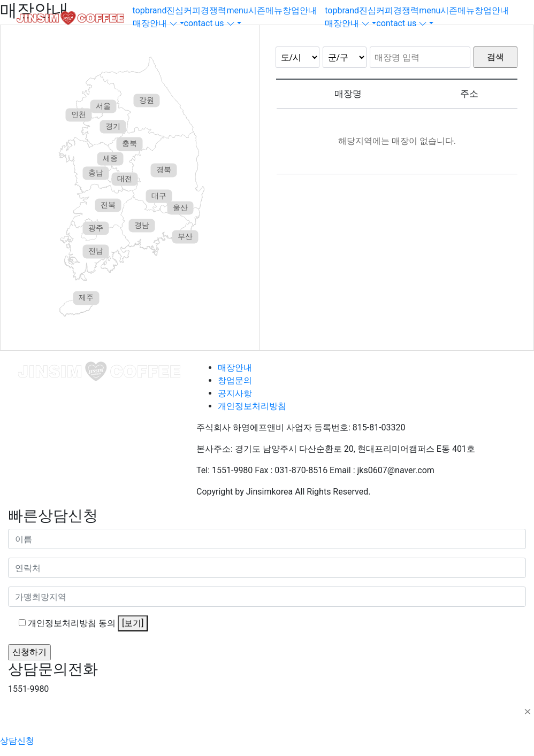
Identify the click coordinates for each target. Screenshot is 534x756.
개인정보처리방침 (252, 406)
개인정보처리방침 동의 (88, 623)
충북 (129, 144)
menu (237, 10)
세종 (110, 158)
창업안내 (300, 10)
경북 (164, 170)
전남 (96, 251)
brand (156, 10)
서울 (103, 106)
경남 (142, 225)
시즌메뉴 (265, 10)
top (139, 10)
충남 (96, 173)
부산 (185, 237)
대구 (159, 196)
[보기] (133, 623)
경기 (113, 126)
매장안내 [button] (155, 23)
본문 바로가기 (0, 0)
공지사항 (235, 393)
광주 (96, 228)
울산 (180, 207)
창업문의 (235, 380)
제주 (86, 298)
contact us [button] (209, 23)
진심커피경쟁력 (196, 10)
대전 (125, 179)
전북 (108, 205)
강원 (147, 100)
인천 (79, 115)
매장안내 (235, 368)
